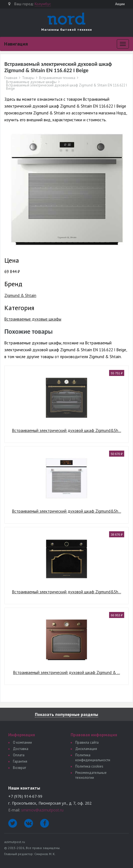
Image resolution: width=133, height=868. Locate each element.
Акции (120, 4)
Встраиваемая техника (57, 78)
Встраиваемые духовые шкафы (31, 82)
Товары (28, 78)
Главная (11, 78)
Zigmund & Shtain (20, 295)
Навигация (16, 44)
